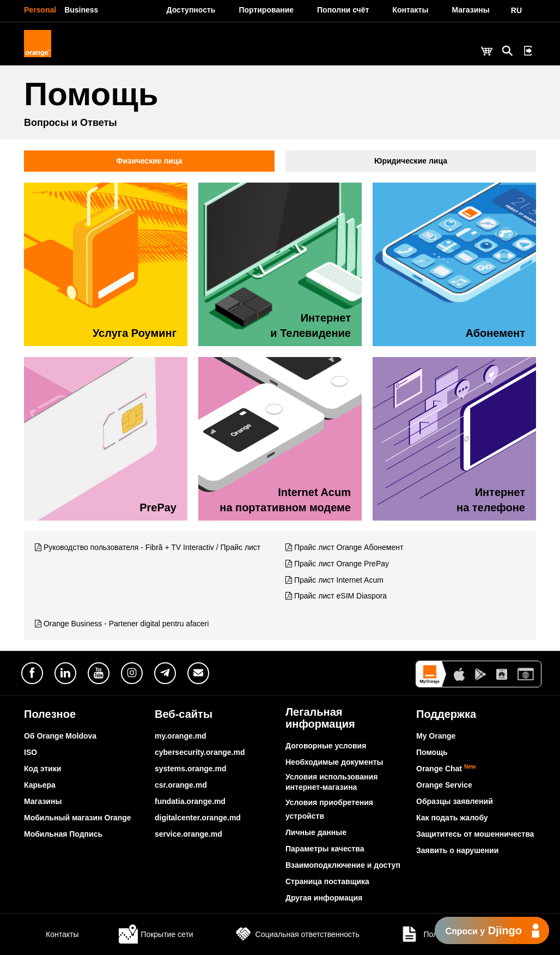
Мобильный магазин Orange (78, 818)
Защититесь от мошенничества (475, 834)
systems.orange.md (191, 769)
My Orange (436, 736)
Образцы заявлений (455, 801)
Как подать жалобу (452, 818)
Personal (40, 10)
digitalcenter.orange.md (198, 818)
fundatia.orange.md (190, 801)
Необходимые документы (334, 762)
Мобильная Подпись (63, 834)
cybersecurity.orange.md (200, 752)
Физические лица (150, 161)
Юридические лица (411, 161)
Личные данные (316, 832)
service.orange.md (188, 834)
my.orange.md (181, 736)
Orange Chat (446, 769)
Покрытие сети (156, 934)
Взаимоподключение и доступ (343, 865)
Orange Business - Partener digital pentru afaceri (126, 624)
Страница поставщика (327, 881)
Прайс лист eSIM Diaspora (340, 596)
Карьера (40, 785)
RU (516, 10)
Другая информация (324, 898)
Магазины (43, 801)
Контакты (51, 934)
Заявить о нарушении (457, 850)
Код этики (42, 769)
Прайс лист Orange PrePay (342, 564)
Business (81, 10)
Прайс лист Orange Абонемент (349, 547)
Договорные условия (326, 746)
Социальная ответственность (297, 934)
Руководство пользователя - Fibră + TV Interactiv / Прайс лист (152, 547)
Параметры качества (325, 849)
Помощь (432, 752)
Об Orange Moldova (60, 736)
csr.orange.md (181, 785)
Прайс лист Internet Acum (339, 580)
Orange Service (444, 785)
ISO (31, 752)
